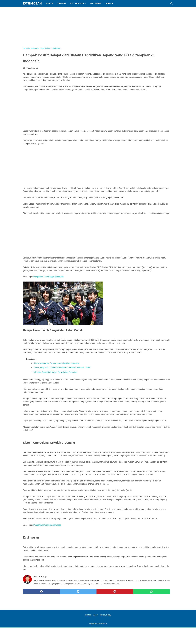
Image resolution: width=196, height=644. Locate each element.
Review (50, 3)
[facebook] (41, 592)
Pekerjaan (95, 3)
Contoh (109, 3)
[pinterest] (115, 592)
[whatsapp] (151, 592)
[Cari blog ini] (171, 4)
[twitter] (78, 592)
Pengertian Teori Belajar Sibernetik (48, 277)
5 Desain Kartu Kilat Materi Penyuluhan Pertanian (55, 372)
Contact (88, 615)
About (96, 615)
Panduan (62, 3)
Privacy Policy (105, 615)
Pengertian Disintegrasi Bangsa (47, 525)
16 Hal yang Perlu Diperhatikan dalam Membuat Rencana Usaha (62, 368)
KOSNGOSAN (32, 3)
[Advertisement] (85, 28)
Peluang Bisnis (78, 3)
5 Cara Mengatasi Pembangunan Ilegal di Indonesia (56, 363)
